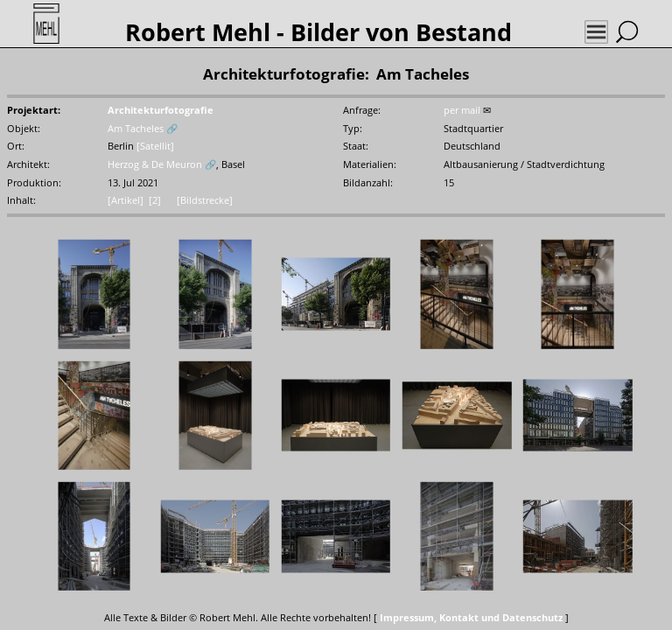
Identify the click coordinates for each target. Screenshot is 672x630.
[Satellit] (155, 146)
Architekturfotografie (161, 110)
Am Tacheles (136, 129)
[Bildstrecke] (205, 200)
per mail (462, 110)
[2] (155, 200)
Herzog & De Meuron (155, 164)
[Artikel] (126, 200)
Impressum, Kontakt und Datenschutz (471, 618)
